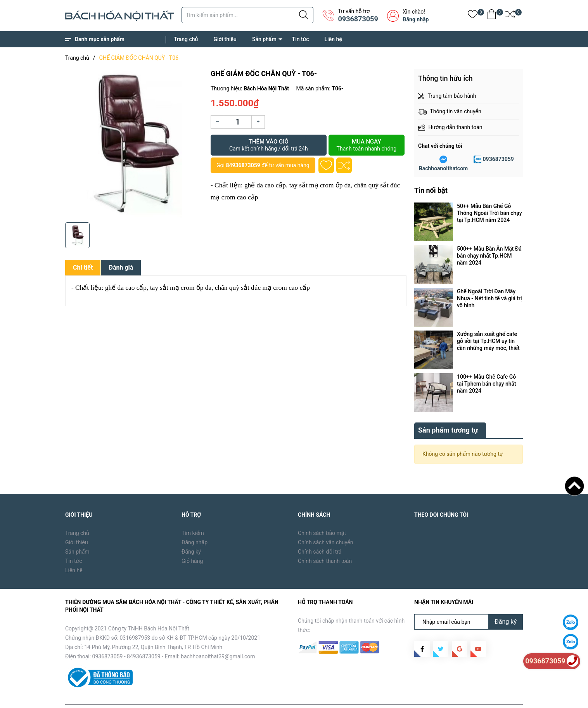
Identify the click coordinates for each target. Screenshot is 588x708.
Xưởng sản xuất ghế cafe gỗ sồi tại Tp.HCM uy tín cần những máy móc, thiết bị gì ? (488, 341)
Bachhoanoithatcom (443, 168)
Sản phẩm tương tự (448, 412)
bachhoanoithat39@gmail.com (218, 639)
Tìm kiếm (193, 515)
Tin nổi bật (431, 190)
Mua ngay (367, 145)
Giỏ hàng (192, 543)
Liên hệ (333, 39)
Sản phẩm (264, 39)
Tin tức (301, 39)
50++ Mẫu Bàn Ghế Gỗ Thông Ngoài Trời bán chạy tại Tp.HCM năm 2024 (489, 213)
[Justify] (304, 15)
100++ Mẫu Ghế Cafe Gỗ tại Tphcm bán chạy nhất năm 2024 (487, 384)
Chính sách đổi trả (320, 534)
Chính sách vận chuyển (326, 525)
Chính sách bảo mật (322, 515)
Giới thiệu (225, 39)
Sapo (190, 697)
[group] (134, 144)
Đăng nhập (416, 19)
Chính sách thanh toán (325, 543)
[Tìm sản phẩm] (247, 15)
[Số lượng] (238, 122)
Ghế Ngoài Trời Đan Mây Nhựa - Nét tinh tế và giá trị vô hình (489, 298)
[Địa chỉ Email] (469, 604)
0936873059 (358, 19)
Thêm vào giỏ (269, 145)
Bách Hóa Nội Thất (131, 697)
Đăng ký (191, 534)
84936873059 (243, 165)
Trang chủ (186, 39)
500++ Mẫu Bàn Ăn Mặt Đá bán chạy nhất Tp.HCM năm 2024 (489, 256)
